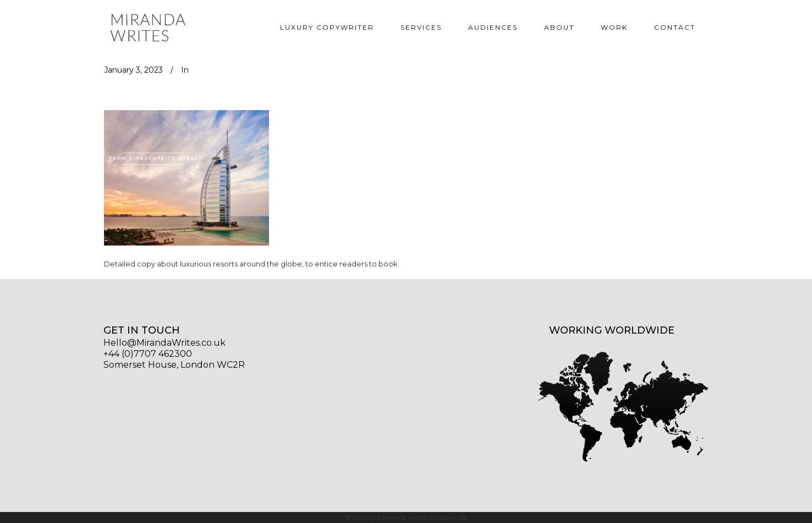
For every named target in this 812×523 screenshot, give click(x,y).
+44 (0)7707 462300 (148, 354)
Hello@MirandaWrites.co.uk (164, 343)
